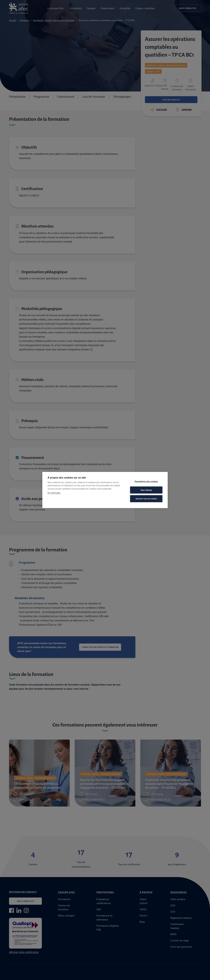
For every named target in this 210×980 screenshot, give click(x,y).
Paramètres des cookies (146, 481)
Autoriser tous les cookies (146, 499)
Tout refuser (146, 490)
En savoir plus (54, 493)
